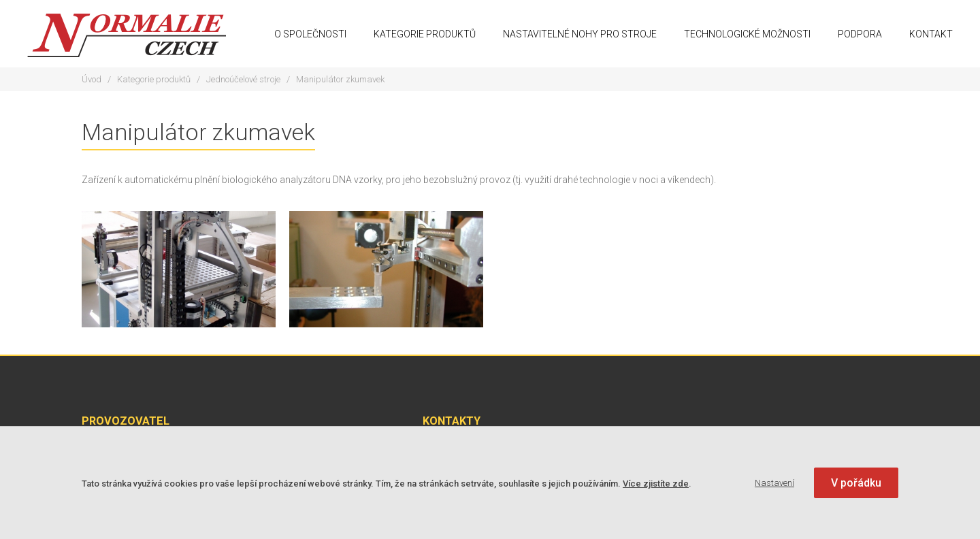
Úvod (92, 79)
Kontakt (931, 34)
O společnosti (310, 34)
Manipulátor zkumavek (340, 79)
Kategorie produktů (425, 34)
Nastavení (774, 483)
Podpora (860, 34)
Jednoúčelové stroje (243, 79)
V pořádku (856, 483)
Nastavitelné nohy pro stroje (580, 34)
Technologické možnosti (747, 34)
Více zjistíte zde (656, 484)
